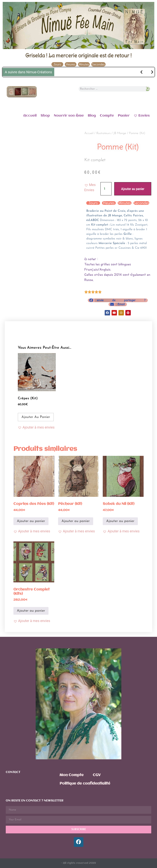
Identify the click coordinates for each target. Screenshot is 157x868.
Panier (124, 116)
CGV (97, 775)
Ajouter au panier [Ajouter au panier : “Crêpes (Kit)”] (36, 417)
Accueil (30, 116)
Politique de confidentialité (85, 784)
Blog (92, 116)
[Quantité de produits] (106, 189)
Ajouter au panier (133, 189)
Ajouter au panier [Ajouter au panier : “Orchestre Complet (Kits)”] (31, 611)
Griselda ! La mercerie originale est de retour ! (78, 55)
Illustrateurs (103, 133)
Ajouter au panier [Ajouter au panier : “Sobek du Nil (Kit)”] (120, 521)
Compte (107, 116)
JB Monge (120, 133)
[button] (92, 187)
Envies (142, 115)
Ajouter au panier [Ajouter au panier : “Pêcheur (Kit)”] (76, 521)
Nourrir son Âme (69, 116)
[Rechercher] (148, 89)
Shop (45, 116)
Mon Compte (72, 775)
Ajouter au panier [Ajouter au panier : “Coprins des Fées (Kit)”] (31, 521)
